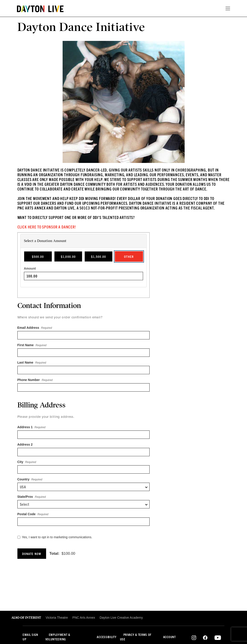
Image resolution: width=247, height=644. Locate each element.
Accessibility (107, 637)
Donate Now (32, 554)
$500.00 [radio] (38, 256)
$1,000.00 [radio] (68, 256)
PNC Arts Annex (84, 618)
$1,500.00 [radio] (99, 256)
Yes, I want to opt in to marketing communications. (55, 537)
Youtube (218, 638)
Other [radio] (129, 256)
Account (169, 637)
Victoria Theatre (57, 618)
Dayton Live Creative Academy (121, 618)
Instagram (194, 638)
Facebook (205, 638)
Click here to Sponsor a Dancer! (47, 227)
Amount (30, 268)
